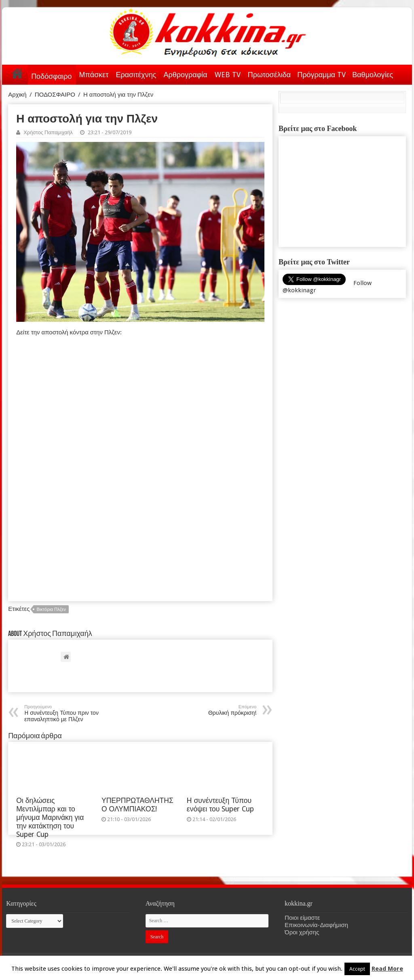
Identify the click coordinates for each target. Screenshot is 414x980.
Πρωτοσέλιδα (269, 75)
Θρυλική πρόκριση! (215, 710)
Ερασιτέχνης (136, 75)
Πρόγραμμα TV (321, 75)
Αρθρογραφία (185, 75)
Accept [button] (357, 969)
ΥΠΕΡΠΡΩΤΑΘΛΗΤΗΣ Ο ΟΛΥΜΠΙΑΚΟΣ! (137, 805)
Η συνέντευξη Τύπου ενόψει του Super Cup (221, 805)
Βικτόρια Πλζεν (51, 609)
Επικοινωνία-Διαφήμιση (316, 925)
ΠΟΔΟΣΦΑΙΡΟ (55, 95)
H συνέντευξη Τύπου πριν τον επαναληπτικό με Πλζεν (66, 713)
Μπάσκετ (94, 75)
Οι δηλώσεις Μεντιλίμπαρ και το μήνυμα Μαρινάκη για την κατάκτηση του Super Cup (50, 817)
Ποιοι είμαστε (302, 918)
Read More (387, 969)
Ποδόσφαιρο (51, 76)
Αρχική (17, 73)
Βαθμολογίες (373, 75)
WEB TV (228, 75)
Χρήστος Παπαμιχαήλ (48, 132)
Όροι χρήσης (302, 932)
